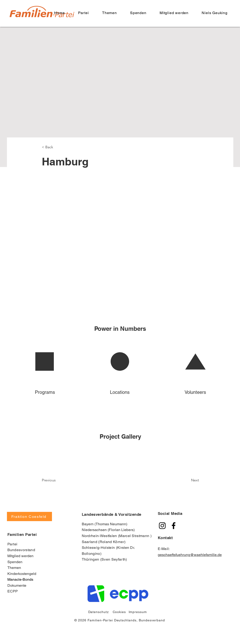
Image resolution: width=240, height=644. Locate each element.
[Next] (183, 480)
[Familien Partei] (162, 526)
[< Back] (57, 147)
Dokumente (17, 585)
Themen (14, 568)
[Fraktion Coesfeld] (29, 516)
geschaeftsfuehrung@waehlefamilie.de (190, 555)
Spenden (15, 562)
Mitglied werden (20, 556)
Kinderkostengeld (22, 574)
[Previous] (61, 480)
